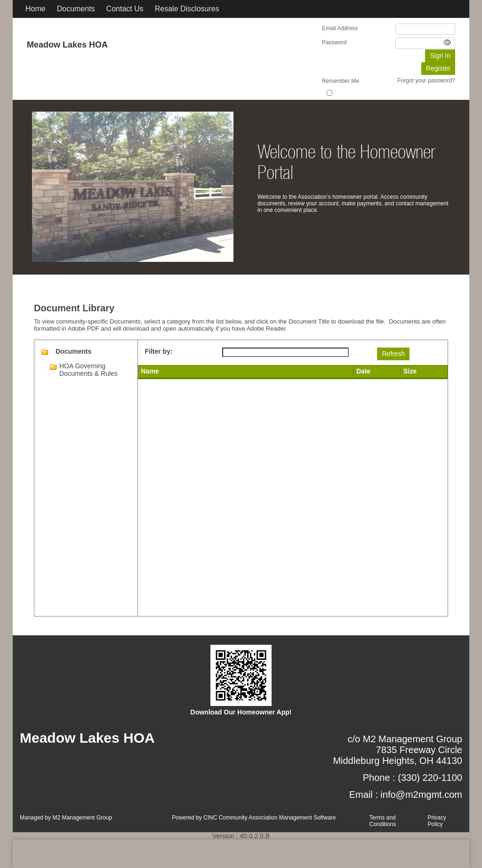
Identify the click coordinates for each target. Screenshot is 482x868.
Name (150, 371)
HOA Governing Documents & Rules (88, 370)
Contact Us (125, 9)
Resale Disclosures (187, 9)
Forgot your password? (426, 81)
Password (334, 42)
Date (363, 371)
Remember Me (341, 81)
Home (36, 9)
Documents (76, 9)
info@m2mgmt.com (421, 795)
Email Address (340, 28)
